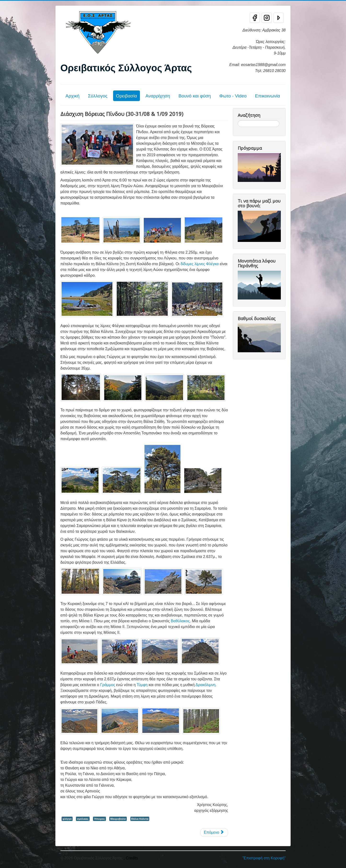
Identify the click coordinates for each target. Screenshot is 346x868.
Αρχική (72, 96)
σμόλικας (83, 819)
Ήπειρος (99, 819)
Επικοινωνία (267, 96)
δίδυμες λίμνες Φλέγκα (200, 264)
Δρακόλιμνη (205, 685)
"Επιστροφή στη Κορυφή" (264, 858)
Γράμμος (108, 685)
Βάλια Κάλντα (140, 819)
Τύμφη (142, 685)
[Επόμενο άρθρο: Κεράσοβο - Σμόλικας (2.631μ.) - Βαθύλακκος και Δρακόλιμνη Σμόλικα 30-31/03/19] (214, 832)
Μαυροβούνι (118, 819)
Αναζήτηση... (238, 120)
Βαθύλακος (180, 621)
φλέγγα (67, 819)
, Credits (131, 858)
